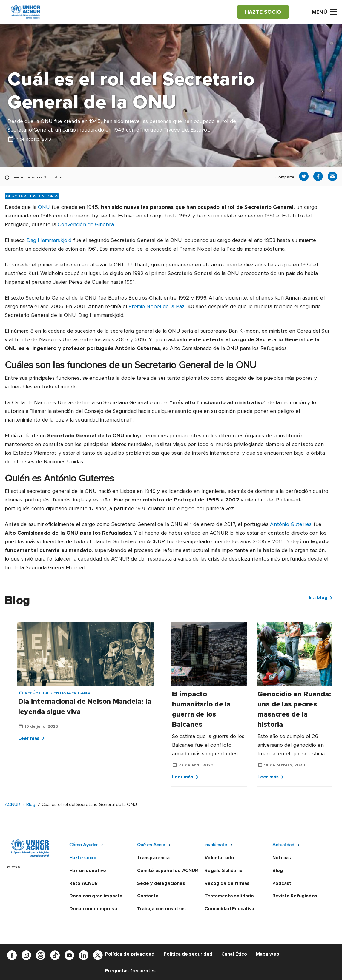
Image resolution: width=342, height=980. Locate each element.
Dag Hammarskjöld (49, 240)
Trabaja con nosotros (161, 909)
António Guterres (291, 524)
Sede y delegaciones (161, 883)
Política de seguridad (188, 954)
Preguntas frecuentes (130, 971)
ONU (44, 207)
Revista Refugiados (295, 896)
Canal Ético (234, 954)
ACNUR (12, 805)
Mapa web (268, 954)
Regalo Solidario (224, 871)
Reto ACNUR (84, 883)
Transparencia (153, 858)
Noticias (282, 858)
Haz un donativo (88, 871)
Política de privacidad (130, 954)
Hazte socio (83, 858)
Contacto (148, 896)
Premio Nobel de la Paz (207, 249)
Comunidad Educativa (229, 909)
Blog (31, 805)
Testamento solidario (229, 896)
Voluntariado (219, 858)
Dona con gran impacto (96, 896)
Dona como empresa (93, 909)
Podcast (282, 883)
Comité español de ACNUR (168, 871)
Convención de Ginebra (86, 224)
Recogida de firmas (227, 883)
